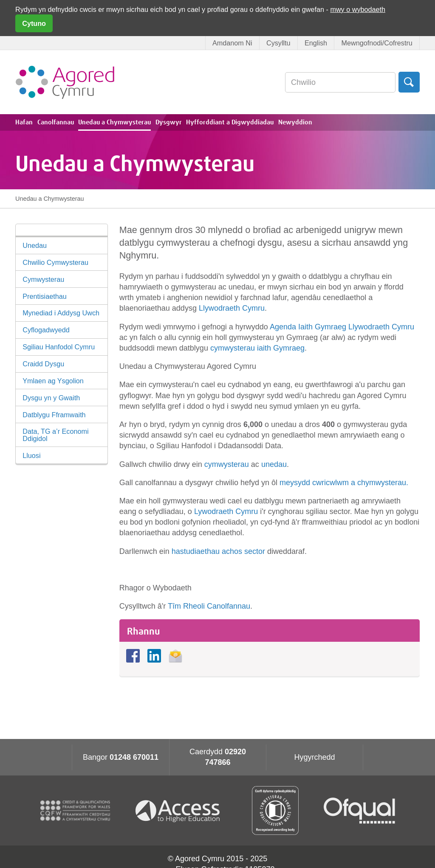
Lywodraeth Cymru (226, 511)
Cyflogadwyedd (46, 330)
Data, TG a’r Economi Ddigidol (55, 435)
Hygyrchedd (314, 757)
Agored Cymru (65, 82)
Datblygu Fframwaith (54, 415)
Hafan (24, 122)
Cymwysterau (43, 279)
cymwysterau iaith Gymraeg (257, 348)
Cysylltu (278, 43)
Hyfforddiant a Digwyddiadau (230, 122)
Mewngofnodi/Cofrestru (377, 43)
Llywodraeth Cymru (232, 308)
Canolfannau (56, 122)
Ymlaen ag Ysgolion (53, 381)
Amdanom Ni (232, 43)
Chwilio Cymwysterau (55, 262)
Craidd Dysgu (43, 364)
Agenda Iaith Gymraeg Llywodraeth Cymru (342, 327)
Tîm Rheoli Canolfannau (209, 606)
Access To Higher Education (181, 810)
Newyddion (295, 122)
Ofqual (359, 811)
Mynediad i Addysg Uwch (61, 313)
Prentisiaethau (45, 296)
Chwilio (409, 82)
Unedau (35, 245)
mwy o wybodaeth (358, 9)
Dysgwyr (169, 122)
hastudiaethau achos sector (218, 551)
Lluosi (31, 455)
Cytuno (34, 23)
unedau (274, 464)
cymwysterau (228, 464)
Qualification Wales (275, 810)
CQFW (75, 811)
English (316, 43)
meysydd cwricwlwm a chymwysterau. (344, 483)
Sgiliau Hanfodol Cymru (59, 347)
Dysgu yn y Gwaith (51, 398)
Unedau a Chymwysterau (114, 122)
